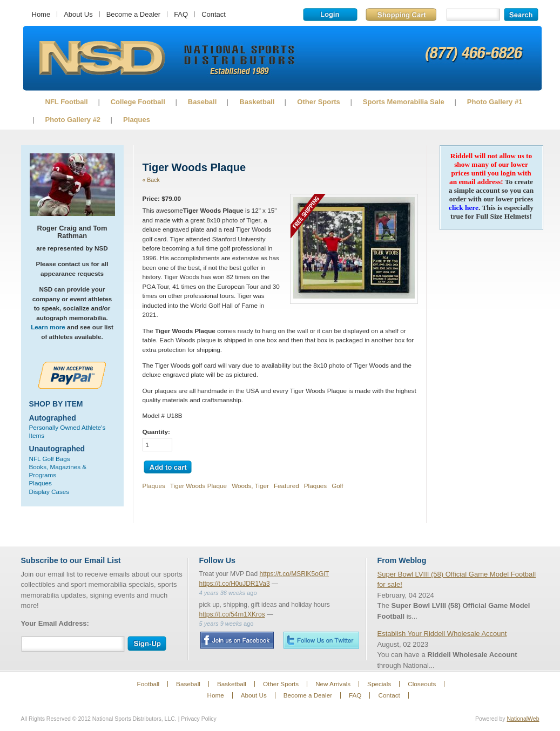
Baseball (202, 102)
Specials (379, 684)
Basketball (257, 102)
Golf (337, 486)
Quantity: (156, 432)
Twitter (321, 640)
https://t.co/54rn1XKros (232, 614)
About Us (78, 14)
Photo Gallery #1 (495, 102)
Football (149, 684)
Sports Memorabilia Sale (404, 102)
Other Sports (318, 102)
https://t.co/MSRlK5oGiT (295, 574)
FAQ (181, 14)
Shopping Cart (401, 15)
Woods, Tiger (250, 486)
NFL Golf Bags (50, 459)
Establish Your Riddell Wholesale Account (442, 634)
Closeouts (422, 684)
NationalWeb (523, 719)
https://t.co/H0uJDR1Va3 (235, 584)
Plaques (137, 120)
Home (41, 14)
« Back (151, 180)
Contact (214, 14)
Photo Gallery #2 (73, 120)
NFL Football (67, 102)
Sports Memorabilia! (102, 58)
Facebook (237, 640)
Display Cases (49, 492)
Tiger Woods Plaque (198, 486)
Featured (286, 486)
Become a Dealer (133, 14)
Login (330, 15)
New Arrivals (333, 684)
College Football (138, 102)
